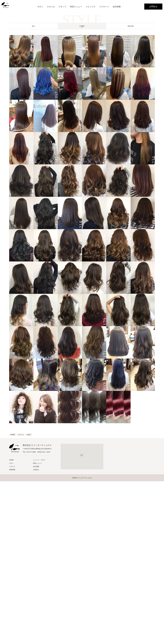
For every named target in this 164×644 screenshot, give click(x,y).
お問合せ (153, 6)
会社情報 (117, 7)
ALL (33, 26)
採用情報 (12, 470)
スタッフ (62, 7)
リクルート (104, 7)
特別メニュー (76, 7)
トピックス (91, 7)
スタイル (51, 7)
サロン (40, 7)
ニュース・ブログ (39, 460)
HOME (11, 460)
